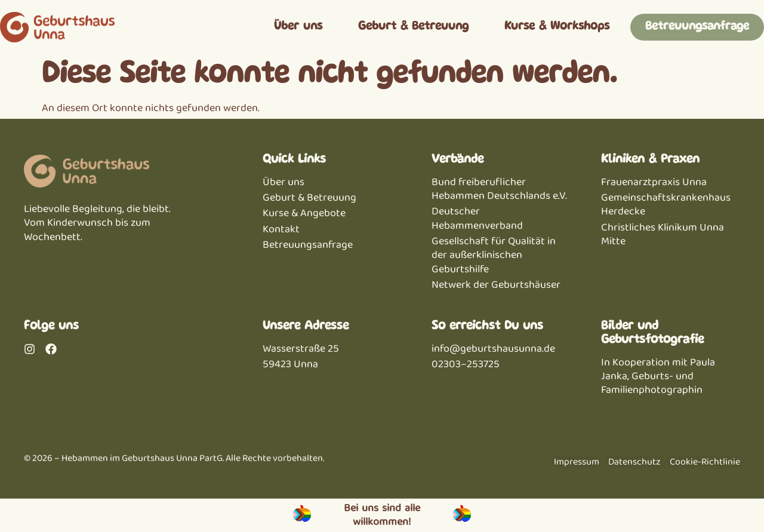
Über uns (298, 27)
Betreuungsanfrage (697, 27)
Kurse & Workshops (557, 27)
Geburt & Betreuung (413, 27)
